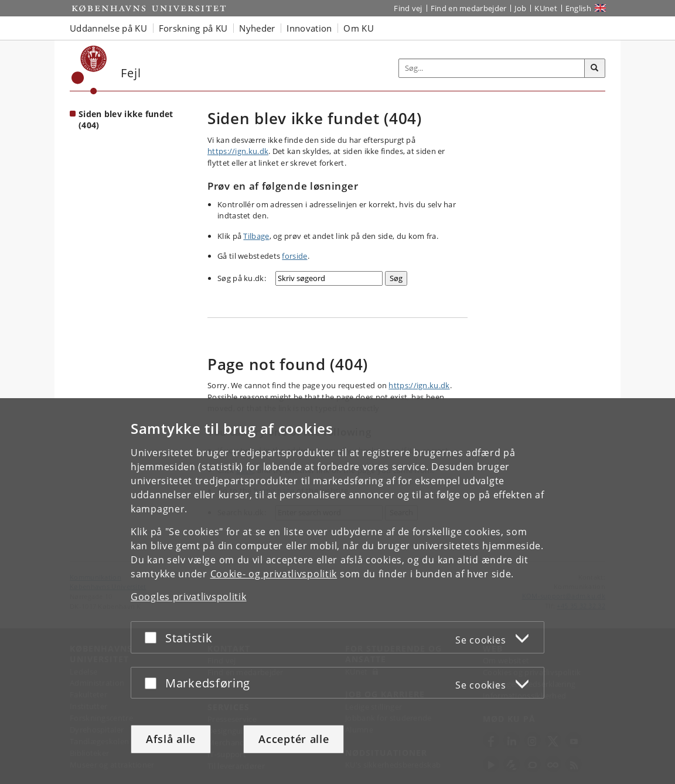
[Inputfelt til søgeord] (492, 68)
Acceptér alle (294, 739)
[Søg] (595, 69)
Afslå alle (171, 739)
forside (294, 256)
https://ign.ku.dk (238, 151)
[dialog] (337, 591)
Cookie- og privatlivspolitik (274, 574)
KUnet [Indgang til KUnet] (546, 8)
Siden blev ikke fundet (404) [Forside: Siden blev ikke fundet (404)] (126, 119)
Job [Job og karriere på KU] (520, 8)
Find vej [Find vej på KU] (408, 8)
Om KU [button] (359, 28)
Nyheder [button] (257, 28)
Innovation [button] (309, 28)
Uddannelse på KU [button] (108, 28)
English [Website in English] (578, 8)
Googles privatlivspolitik (189, 597)
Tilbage (256, 236)
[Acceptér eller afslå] (154, 637)
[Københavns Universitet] (89, 70)
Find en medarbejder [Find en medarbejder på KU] (469, 8)
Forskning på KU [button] (193, 28)
